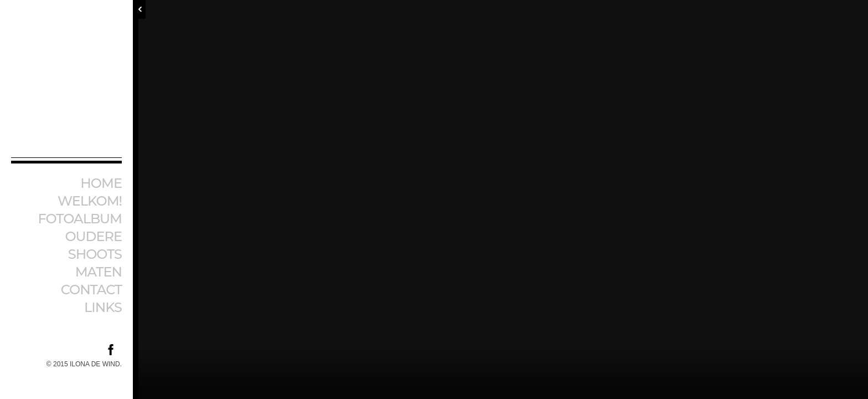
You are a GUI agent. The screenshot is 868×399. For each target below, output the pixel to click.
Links (103, 307)
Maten (99, 272)
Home (101, 183)
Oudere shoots (93, 245)
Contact (91, 290)
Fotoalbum (80, 219)
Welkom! (90, 201)
